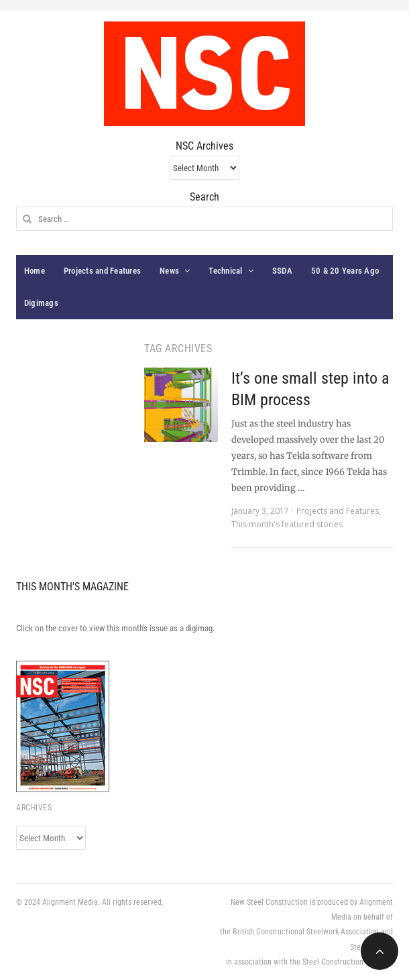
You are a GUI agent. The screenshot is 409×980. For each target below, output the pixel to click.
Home (35, 271)
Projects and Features (102, 271)
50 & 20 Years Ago (345, 271)
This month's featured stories (287, 524)
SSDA (282, 271)
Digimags (41, 303)
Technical (225, 271)
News (169, 271)
